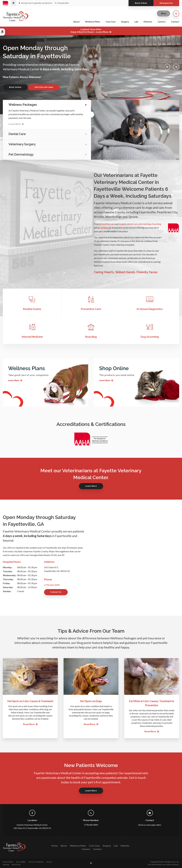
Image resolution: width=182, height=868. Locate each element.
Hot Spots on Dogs (91, 701)
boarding (157, 224)
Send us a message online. (150, 825)
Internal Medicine (32, 337)
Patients (148, 22)
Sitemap (6, 865)
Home (55, 846)
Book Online (141, 3)
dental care (133, 224)
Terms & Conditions (36, 862)
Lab (136, 22)
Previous (167, 67)
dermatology (145, 224)
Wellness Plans (93, 22)
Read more (29, 724)
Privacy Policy (8, 862)
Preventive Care (91, 309)
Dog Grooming (150, 337)
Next (176, 67)
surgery (123, 224)
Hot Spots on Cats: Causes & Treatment (30, 701)
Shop (163, 13)
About (76, 22)
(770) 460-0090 (63, 3)
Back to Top (16, 865)
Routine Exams (32, 309)
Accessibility (21, 862)
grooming (103, 228)
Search (49, 862)
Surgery (125, 22)
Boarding (91, 337)
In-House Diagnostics (150, 309)
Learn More (15, 124)
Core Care (111, 22)
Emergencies (166, 3)
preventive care (107, 224)
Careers (162, 22)
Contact (175, 22)
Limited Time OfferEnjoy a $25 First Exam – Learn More (90, 31)
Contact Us (56, 592)
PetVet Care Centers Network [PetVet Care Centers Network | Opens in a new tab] (167, 865)
